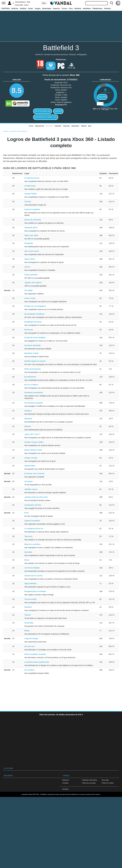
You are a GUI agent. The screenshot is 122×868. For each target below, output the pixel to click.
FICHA (31, 126)
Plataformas (97, 8)
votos (105, 110)
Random (78, 8)
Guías (30, 8)
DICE (65, 83)
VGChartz (65, 789)
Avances (56, 8)
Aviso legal (105, 780)
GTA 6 (26, 5)
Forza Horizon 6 (20, 2)
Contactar (65, 783)
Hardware (87, 8)
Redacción (66, 780)
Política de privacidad (89, 783)
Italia (28, 2)
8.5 (17, 91)
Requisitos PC (61, 105)
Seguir (102, 97)
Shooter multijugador (78, 54)
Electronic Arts (66, 85)
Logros (58, 111)
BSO (90, 126)
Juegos (38, 8)
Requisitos (40, 126)
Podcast (107, 8)
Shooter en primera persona (56, 54)
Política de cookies (108, 783)
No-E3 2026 (19, 5)
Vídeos (84, 126)
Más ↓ (44, 3)
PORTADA (6, 8)
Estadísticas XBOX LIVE (46, 117)
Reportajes (47, 8)
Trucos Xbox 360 (43, 111)
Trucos (64, 8)
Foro (71, 8)
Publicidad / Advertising (89, 780)
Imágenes (75, 126)
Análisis (23, 8)
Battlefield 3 (61, 48)
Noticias (15, 8)
